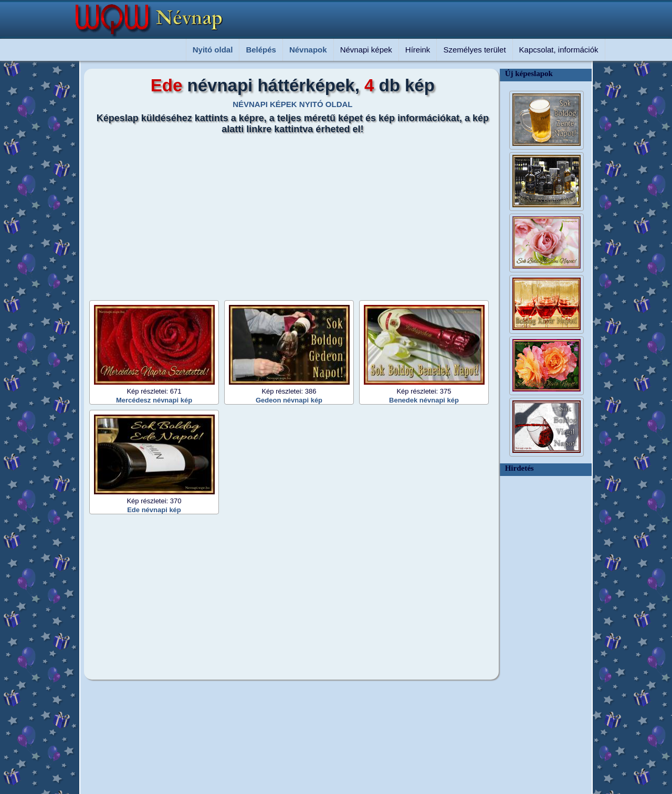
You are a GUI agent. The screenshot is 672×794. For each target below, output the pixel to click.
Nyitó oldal (213, 50)
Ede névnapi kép (154, 510)
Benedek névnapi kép (424, 400)
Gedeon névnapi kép (289, 400)
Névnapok (308, 50)
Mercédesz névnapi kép (154, 400)
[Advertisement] (286, 214)
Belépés (261, 50)
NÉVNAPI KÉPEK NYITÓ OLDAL (292, 104)
